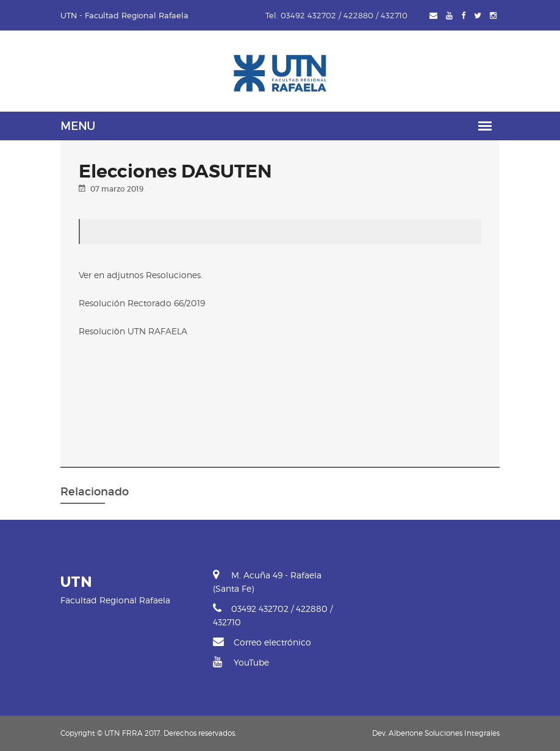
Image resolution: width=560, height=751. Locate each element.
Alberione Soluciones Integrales (444, 733)
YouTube (241, 662)
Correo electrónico (262, 642)
